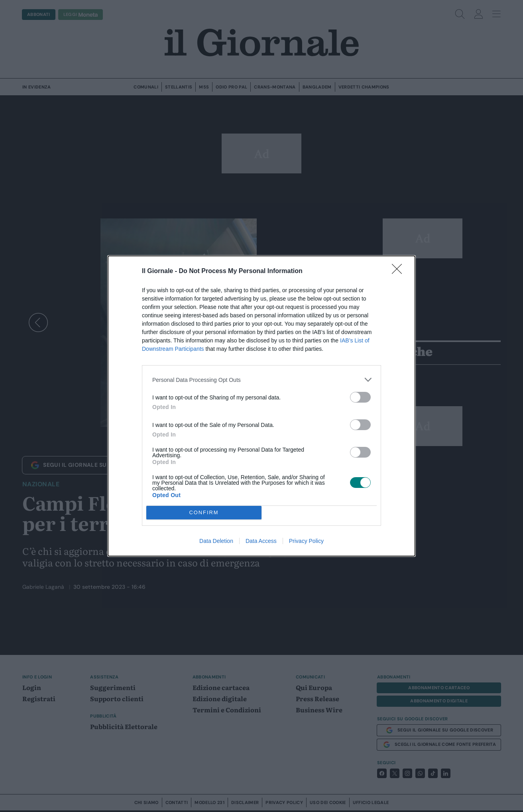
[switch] (360, 397)
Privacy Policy (306, 541)
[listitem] (261, 380)
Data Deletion (216, 541)
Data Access (261, 541)
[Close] (399, 271)
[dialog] (261, 406)
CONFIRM (204, 513)
